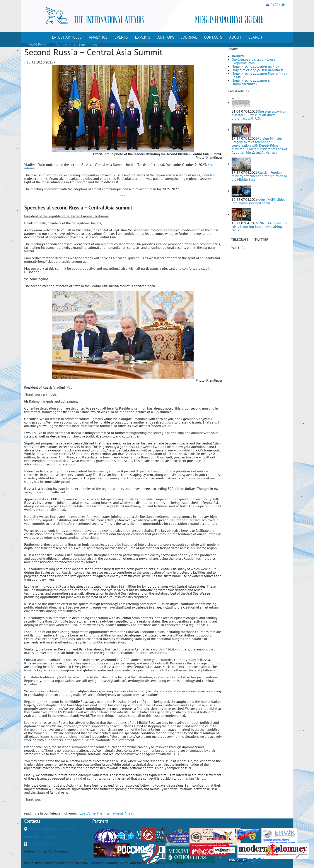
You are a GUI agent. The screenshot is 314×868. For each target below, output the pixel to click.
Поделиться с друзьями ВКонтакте (258, 70)
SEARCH (255, 37)
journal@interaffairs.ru (41, 837)
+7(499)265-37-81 (41, 844)
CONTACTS (213, 37)
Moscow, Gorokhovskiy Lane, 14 (52, 829)
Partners (100, 821)
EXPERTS (143, 37)
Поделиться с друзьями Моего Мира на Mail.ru (259, 75)
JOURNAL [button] (189, 37)
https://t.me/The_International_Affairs (106, 813)
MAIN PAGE (37, 45)
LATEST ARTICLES (67, 37)
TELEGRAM (240, 239)
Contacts (32, 821)
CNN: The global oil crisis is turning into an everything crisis (259, 226)
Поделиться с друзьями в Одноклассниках (251, 82)
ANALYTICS (98, 37)
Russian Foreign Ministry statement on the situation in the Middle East (259, 176)
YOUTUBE (238, 248)
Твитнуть (238, 56)
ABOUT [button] (235, 37)
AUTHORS (166, 37)
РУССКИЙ (276, 5)
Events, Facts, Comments (76, 45)
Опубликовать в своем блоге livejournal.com (253, 61)
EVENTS (121, 37)
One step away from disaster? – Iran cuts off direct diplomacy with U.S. (259, 115)
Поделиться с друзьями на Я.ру (255, 66)
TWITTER (261, 239)
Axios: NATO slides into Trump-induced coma (258, 201)
